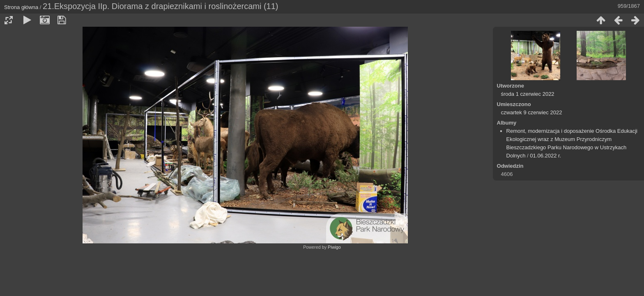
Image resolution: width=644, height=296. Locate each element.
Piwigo (334, 247)
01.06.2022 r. (545, 156)
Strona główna (21, 7)
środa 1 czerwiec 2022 (528, 94)
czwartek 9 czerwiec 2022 (532, 112)
